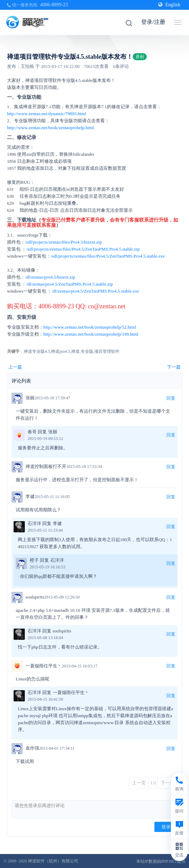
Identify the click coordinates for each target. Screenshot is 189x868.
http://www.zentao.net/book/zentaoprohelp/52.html (90, 327)
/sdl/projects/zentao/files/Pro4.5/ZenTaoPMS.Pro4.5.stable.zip (83, 249)
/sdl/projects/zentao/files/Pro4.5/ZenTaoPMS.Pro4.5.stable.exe (108, 256)
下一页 (168, 783)
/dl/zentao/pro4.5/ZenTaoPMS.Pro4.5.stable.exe (95, 291)
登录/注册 (153, 22)
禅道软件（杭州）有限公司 (53, 861)
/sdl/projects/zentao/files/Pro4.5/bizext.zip (64, 242)
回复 (171, 398)
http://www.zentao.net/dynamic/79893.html (46, 114)
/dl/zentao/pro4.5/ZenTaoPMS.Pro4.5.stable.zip (70, 284)
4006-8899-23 (54, 5)
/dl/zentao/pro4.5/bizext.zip (50, 277)
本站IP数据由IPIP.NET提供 (161, 861)
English (169, 5)
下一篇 (174, 367)
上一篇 (15, 367)
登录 (166, 827)
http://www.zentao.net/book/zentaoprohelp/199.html (91, 334)
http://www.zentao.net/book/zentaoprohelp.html (50, 128)
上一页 (139, 783)
